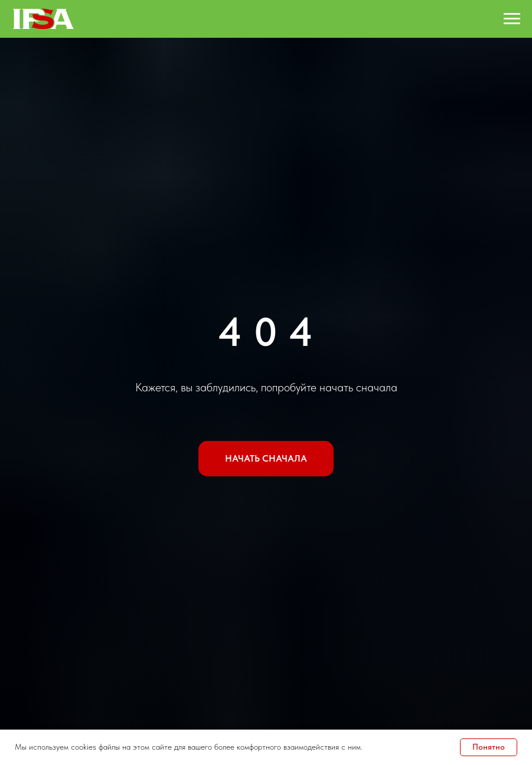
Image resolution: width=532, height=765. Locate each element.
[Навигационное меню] (512, 19)
